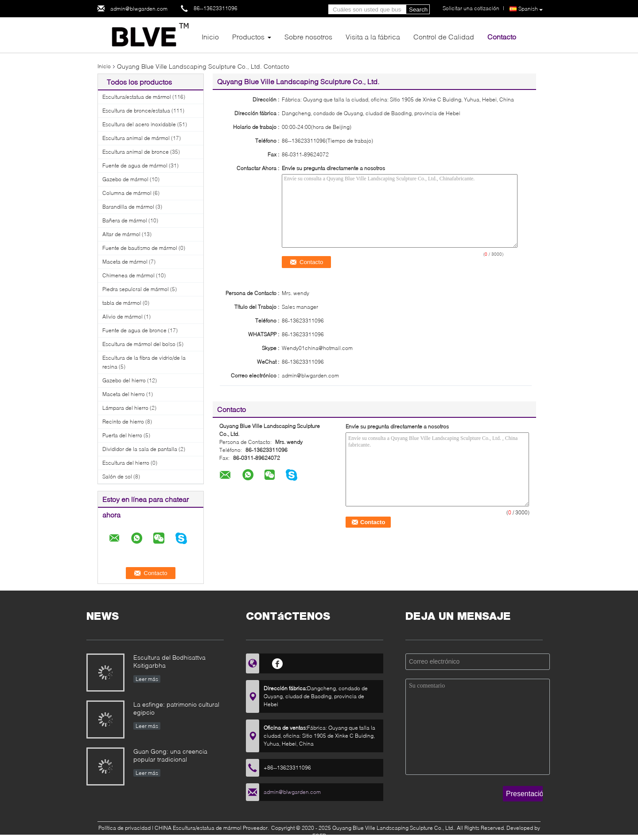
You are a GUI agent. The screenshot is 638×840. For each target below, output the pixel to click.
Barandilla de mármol (128, 207)
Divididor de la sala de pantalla (140, 449)
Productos (248, 37)
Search (418, 10)
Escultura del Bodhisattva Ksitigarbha (169, 661)
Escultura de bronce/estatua (136, 111)
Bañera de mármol (125, 220)
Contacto (502, 37)
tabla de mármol (122, 303)
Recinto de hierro (123, 422)
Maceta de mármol (125, 262)
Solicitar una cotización (471, 8)
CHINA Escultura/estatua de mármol (198, 828)
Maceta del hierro (124, 394)
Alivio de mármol (123, 317)
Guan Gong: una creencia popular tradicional (170, 755)
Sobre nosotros (308, 37)
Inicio (210, 37)
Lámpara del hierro (125, 408)
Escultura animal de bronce (136, 152)
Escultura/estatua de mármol (137, 97)
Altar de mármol (121, 234)
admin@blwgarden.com (139, 9)
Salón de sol (117, 476)
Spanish (531, 9)
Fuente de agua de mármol (135, 165)
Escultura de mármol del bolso (139, 344)
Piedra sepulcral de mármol (136, 289)
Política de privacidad (124, 828)
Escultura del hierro (126, 463)
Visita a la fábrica (373, 37)
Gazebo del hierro (124, 380)
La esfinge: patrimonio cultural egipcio (176, 708)
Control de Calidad (444, 37)
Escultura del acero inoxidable (139, 124)
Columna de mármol (127, 193)
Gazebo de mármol (125, 179)
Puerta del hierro (122, 435)
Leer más (147, 679)
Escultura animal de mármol (136, 138)
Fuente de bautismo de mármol (140, 248)
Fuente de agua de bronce (134, 330)
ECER (319, 836)
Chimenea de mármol (128, 275)
